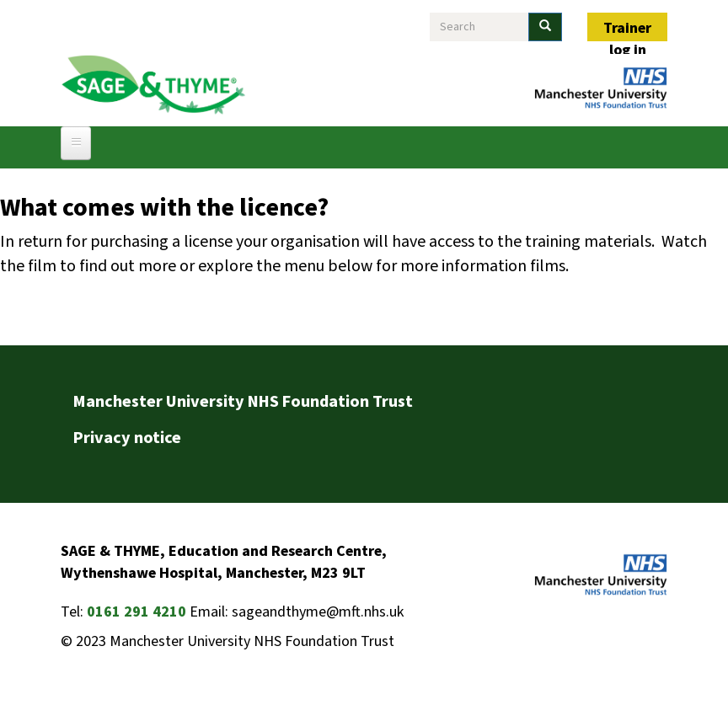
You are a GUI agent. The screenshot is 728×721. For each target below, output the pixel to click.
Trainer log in (627, 29)
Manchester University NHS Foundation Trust (243, 402)
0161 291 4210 (136, 612)
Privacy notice (127, 438)
